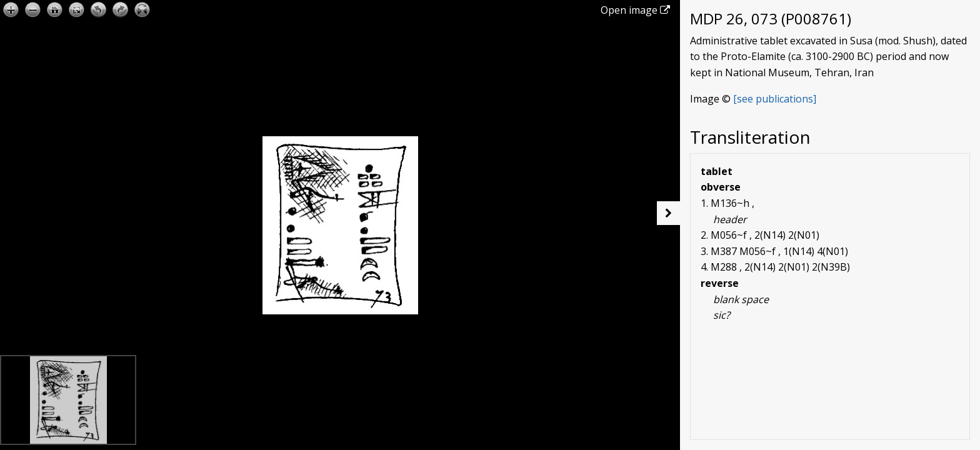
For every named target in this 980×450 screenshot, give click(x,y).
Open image (635, 10)
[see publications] (775, 99)
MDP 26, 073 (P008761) (771, 18)
